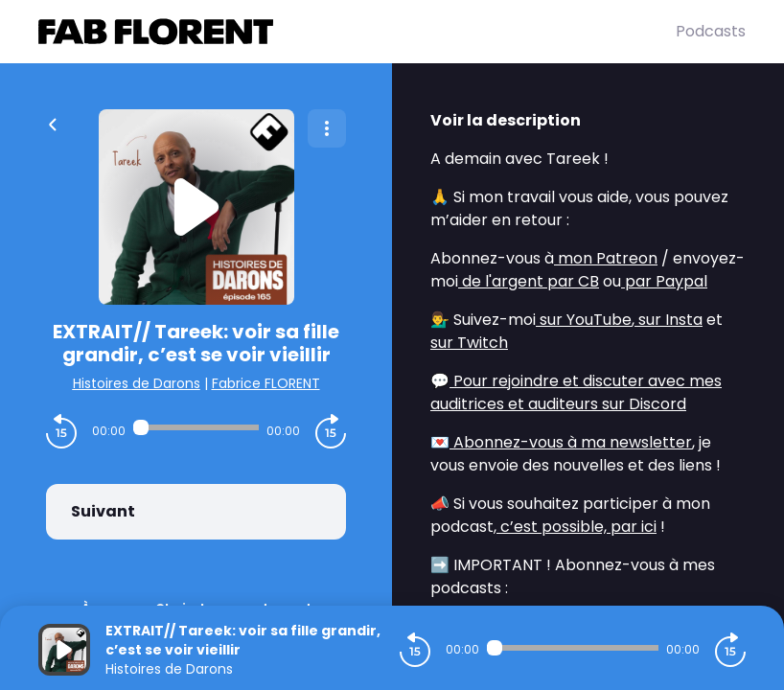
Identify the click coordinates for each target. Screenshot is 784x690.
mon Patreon (606, 258)
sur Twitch (469, 343)
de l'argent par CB (529, 281)
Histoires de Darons (137, 383)
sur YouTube (584, 320)
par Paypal (664, 281)
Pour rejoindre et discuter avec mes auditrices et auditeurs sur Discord (576, 392)
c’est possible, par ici (576, 527)
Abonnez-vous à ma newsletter (571, 442)
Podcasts (711, 31)
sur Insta (669, 320)
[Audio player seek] (196, 427)
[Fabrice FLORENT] (357, 32)
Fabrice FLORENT (266, 383)
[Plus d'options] (327, 128)
